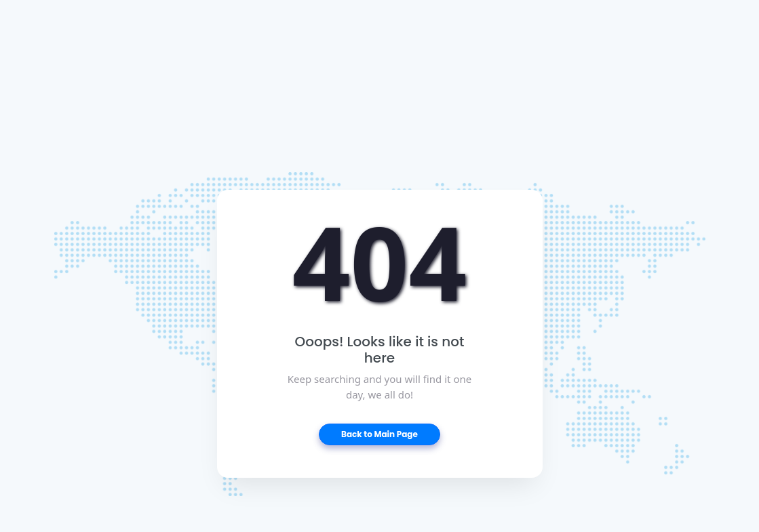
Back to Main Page (379, 434)
